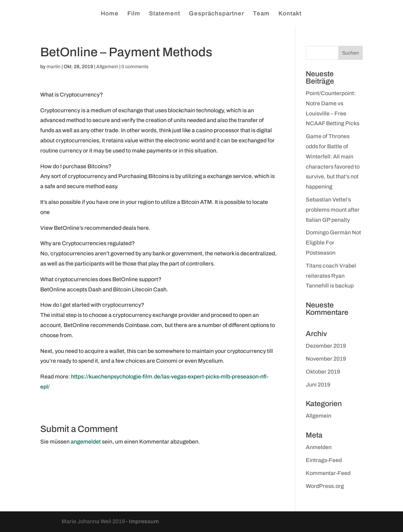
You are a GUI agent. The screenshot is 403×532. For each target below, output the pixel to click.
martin (54, 67)
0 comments (135, 67)
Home (110, 14)
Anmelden (319, 447)
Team (261, 14)
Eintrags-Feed (324, 460)
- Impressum (142, 521)
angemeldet (86, 442)
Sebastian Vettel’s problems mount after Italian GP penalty (333, 210)
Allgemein (107, 67)
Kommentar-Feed (328, 473)
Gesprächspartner (217, 14)
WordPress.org (325, 486)
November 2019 (326, 359)
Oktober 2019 (323, 372)
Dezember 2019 (326, 346)
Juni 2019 (318, 385)
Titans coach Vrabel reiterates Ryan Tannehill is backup (331, 276)
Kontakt (290, 14)
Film (134, 14)
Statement (165, 14)
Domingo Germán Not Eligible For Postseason (333, 243)
